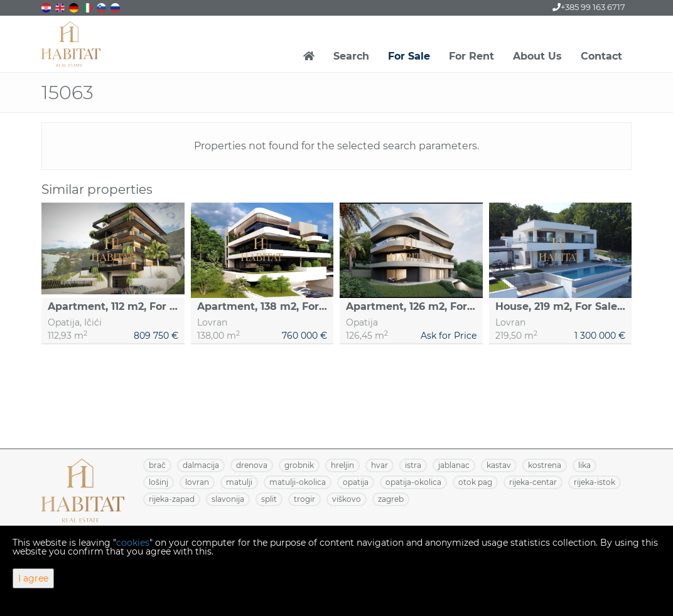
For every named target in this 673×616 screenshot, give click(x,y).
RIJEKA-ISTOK (595, 482)
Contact (601, 56)
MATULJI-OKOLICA (298, 482)
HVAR (380, 465)
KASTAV (499, 465)
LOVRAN (197, 482)
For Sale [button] (409, 56)
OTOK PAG (475, 482)
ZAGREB (391, 499)
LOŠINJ (159, 482)
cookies (133, 543)
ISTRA (413, 465)
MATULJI (239, 482)
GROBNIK (299, 465)
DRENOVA (252, 465)
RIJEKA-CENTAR (533, 482)
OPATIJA (356, 482)
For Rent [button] (471, 56)
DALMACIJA (201, 465)
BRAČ (157, 465)
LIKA (584, 465)
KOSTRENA (545, 465)
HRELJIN (342, 465)
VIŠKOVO (347, 499)
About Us (537, 56)
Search (351, 56)
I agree (33, 578)
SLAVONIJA (228, 499)
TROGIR (304, 499)
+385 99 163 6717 (589, 7)
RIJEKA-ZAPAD (172, 499)
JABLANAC (454, 465)
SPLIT (269, 499)
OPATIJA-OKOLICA (413, 482)
